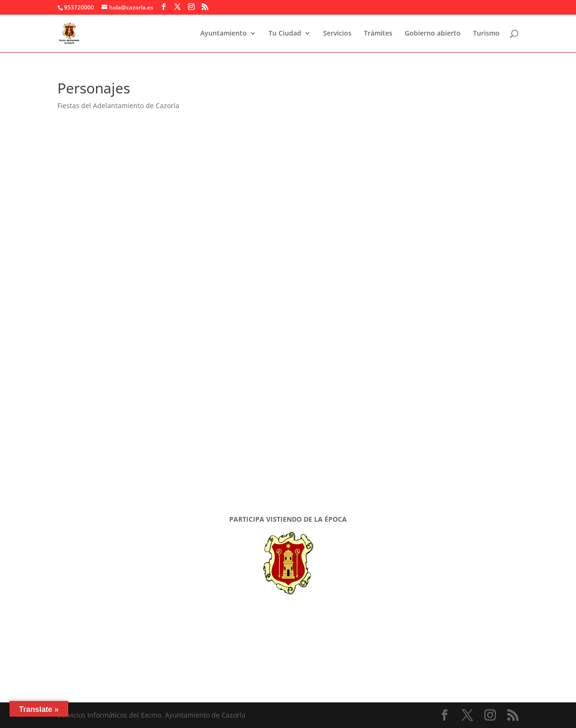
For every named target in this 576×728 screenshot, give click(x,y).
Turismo (486, 34)
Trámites (378, 34)
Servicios (337, 34)
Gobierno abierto (433, 34)
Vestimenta (112, 460)
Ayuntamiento (223, 34)
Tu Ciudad (285, 34)
